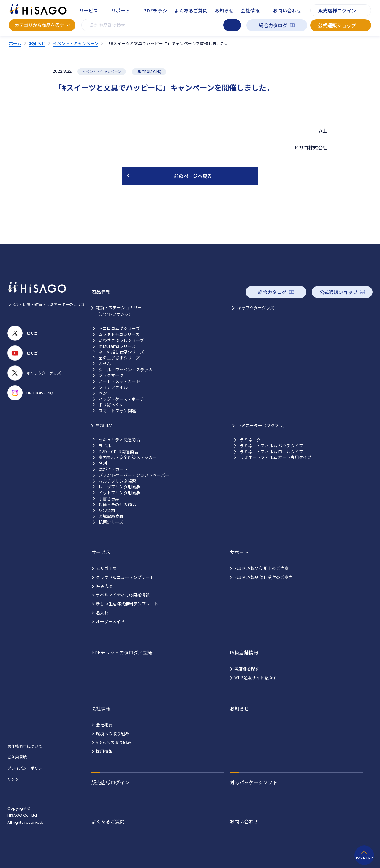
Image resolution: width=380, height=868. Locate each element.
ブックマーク (111, 375)
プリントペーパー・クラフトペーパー (134, 475)
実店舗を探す (247, 669)
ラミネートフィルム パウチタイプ (271, 446)
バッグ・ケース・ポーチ (121, 399)
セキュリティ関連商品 (119, 440)
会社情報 (250, 10)
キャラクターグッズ (256, 307)
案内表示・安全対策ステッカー (128, 457)
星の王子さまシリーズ (119, 358)
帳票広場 (104, 586)
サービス (88, 10)
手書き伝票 (109, 499)
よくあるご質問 (191, 10)
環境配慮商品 (111, 516)
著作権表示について (25, 746)
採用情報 (104, 751)
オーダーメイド (110, 621)
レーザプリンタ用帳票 (119, 487)
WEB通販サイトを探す (255, 678)
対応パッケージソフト (254, 782)
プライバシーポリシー (27, 768)
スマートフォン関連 (117, 411)
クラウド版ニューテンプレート (125, 577)
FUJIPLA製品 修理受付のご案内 (263, 577)
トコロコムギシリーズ (119, 328)
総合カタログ (273, 25)
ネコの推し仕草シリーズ (121, 352)
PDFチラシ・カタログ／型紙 (122, 652)
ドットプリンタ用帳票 (119, 493)
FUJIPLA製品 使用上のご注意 (261, 568)
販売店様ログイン (337, 10)
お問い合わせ (287, 10)
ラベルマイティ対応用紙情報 (123, 595)
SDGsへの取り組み (114, 742)
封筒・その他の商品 (117, 505)
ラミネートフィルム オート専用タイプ (276, 457)
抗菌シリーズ (111, 522)
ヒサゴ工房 (106, 568)
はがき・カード (113, 469)
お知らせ (224, 10)
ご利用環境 (17, 757)
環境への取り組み (113, 733)
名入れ (102, 613)
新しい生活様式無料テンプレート (127, 604)
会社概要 (104, 725)
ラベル (105, 446)
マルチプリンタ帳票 (117, 481)
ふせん (105, 364)
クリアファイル (113, 387)
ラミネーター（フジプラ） (262, 425)
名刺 (103, 463)
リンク (13, 779)
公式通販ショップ (337, 25)
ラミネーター (252, 440)
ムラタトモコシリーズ (119, 334)
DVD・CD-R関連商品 (118, 452)
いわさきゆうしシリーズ (121, 340)
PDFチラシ (155, 10)
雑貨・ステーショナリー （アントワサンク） (119, 311)
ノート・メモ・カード (119, 381)
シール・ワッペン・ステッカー (128, 370)
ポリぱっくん (111, 405)
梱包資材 (107, 510)
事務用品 (104, 425)
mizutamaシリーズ (117, 346)
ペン (103, 393)
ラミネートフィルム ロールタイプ (271, 452)
